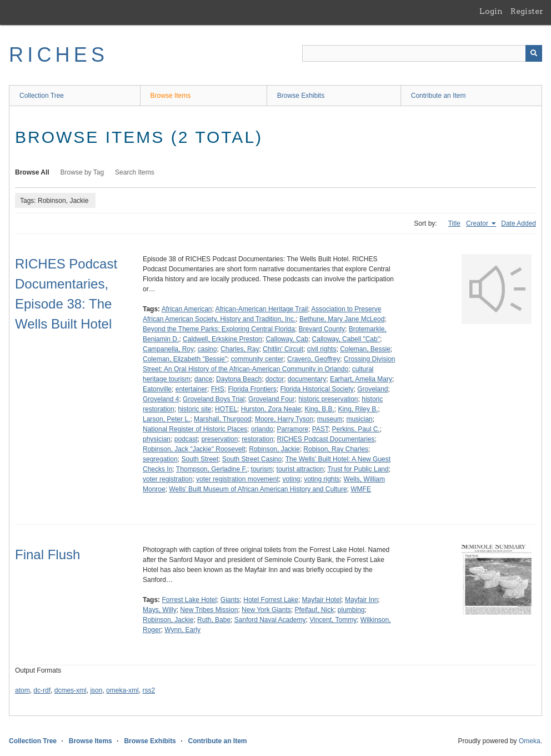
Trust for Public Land (358, 469)
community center (257, 359)
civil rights (322, 349)
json (96, 690)
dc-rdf (42, 690)
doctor (275, 379)
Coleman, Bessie (365, 349)
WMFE (361, 489)
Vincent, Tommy (333, 620)
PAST (320, 429)
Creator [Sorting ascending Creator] (478, 223)
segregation (160, 459)
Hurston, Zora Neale (271, 409)
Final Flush (47, 554)
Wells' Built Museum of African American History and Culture (258, 489)
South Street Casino (252, 459)
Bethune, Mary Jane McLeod (342, 319)
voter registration (167, 479)
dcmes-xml (71, 690)
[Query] (422, 53)
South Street (200, 459)
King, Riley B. (358, 409)
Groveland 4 (161, 399)
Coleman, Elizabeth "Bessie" (185, 359)
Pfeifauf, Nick (314, 610)
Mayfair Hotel (322, 600)
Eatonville (157, 389)
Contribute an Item (439, 96)
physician (157, 439)
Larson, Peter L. (166, 419)
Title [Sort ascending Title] (454, 223)
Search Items (135, 172)
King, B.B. (319, 409)
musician (359, 419)
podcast (186, 439)
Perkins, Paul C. (356, 429)
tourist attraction (300, 469)
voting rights (322, 479)
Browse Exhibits (301, 96)
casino (207, 349)
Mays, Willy (160, 610)
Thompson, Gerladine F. (212, 469)
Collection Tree (42, 96)
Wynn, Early (182, 630)
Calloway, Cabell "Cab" (346, 339)
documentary (307, 379)
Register (527, 11)
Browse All (32, 172)
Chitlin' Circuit (283, 349)
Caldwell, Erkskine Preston (222, 339)
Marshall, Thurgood (222, 419)
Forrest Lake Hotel (189, 600)
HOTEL (226, 409)
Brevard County (322, 329)
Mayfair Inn (361, 600)
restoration (257, 439)
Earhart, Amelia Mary (361, 379)
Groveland (372, 389)
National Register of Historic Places (195, 429)
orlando (262, 429)
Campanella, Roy (168, 349)
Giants (230, 600)
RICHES (59, 55)
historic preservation (328, 399)
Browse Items (171, 96)
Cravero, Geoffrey (314, 359)
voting (291, 479)
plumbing (351, 610)
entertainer (191, 389)
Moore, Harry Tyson (284, 419)
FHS (218, 389)
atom (22, 690)
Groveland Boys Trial (214, 399)
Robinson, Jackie (274, 449)
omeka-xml (122, 690)
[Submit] (534, 53)
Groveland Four (271, 399)
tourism (262, 469)
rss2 (149, 690)
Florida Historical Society (317, 389)
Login (491, 11)
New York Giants (266, 610)
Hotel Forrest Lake (271, 600)
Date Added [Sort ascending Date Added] (519, 223)
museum (330, 419)
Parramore (292, 429)
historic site (194, 409)
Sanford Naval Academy (270, 620)
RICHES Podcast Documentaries (326, 439)
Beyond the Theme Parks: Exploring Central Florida (219, 329)
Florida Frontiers (252, 389)
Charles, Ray (240, 349)
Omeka (530, 741)
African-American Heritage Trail (262, 309)
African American (187, 309)
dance (204, 379)
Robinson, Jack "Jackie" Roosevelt (194, 449)
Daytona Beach (239, 379)
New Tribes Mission (209, 610)
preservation (219, 439)
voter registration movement (237, 479)
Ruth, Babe (214, 620)
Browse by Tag (82, 172)
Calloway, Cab (287, 339)
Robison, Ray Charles (336, 449)
